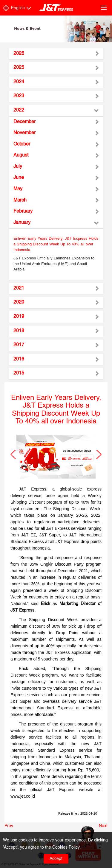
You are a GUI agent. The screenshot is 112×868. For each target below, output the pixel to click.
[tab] (56, 54)
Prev (9, 826)
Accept (56, 859)
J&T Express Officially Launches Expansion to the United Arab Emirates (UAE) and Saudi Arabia (54, 264)
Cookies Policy (66, 847)
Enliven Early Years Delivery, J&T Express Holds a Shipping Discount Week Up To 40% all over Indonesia (56, 244)
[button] (13, 454)
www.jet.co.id (23, 796)
